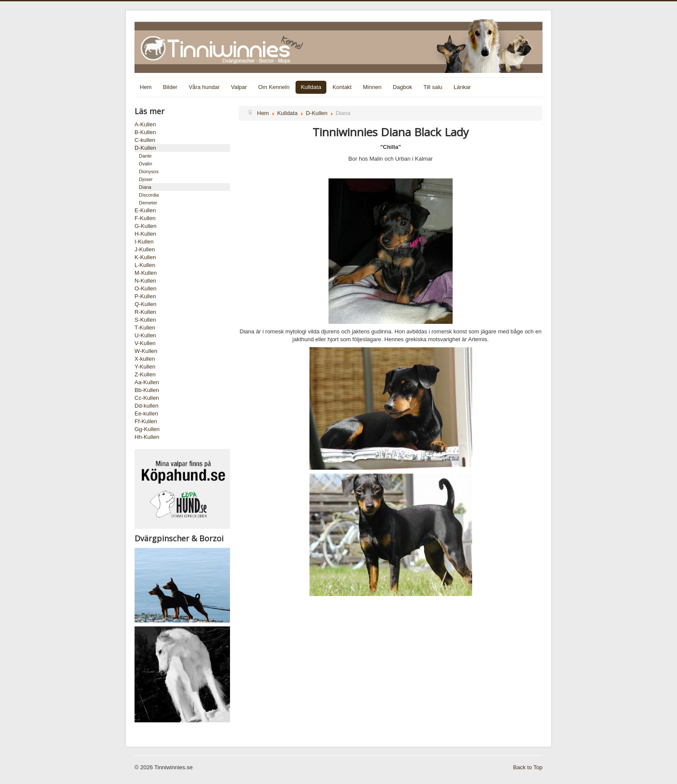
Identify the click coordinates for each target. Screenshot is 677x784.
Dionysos (149, 171)
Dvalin (146, 164)
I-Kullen (144, 242)
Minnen (372, 87)
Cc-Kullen (147, 398)
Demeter (148, 203)
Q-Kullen (146, 304)
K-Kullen (145, 257)
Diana (145, 187)
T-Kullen (145, 328)
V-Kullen (145, 343)
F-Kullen (145, 218)
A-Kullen (145, 124)
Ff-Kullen (146, 421)
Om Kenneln (274, 87)
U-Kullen (145, 335)
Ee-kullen (146, 413)
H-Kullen (145, 234)
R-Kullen (145, 312)
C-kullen (145, 140)
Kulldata (311, 87)
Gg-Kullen (147, 429)
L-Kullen (145, 265)
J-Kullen (145, 249)
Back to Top (528, 767)
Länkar (462, 87)
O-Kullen (146, 288)
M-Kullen (146, 273)
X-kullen (145, 359)
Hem (146, 87)
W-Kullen (146, 351)
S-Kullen (145, 320)
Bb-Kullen (147, 390)
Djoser (146, 179)
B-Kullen (145, 132)
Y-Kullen (145, 367)
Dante (145, 156)
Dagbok (403, 87)
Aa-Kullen (147, 382)
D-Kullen (145, 148)
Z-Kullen (145, 374)
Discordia (149, 195)
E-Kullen (145, 210)
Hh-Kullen (147, 437)
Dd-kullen (146, 406)
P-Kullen (145, 296)
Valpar (239, 87)
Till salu (433, 87)
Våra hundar (204, 87)
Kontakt (342, 87)
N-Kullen (145, 281)
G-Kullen (146, 226)
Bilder (170, 87)
